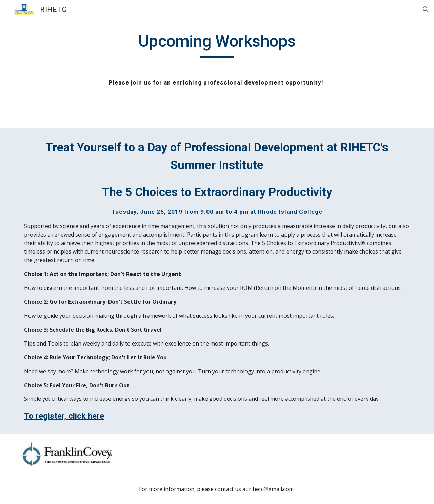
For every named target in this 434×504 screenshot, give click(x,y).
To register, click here (64, 416)
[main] (217, 67)
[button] (426, 10)
